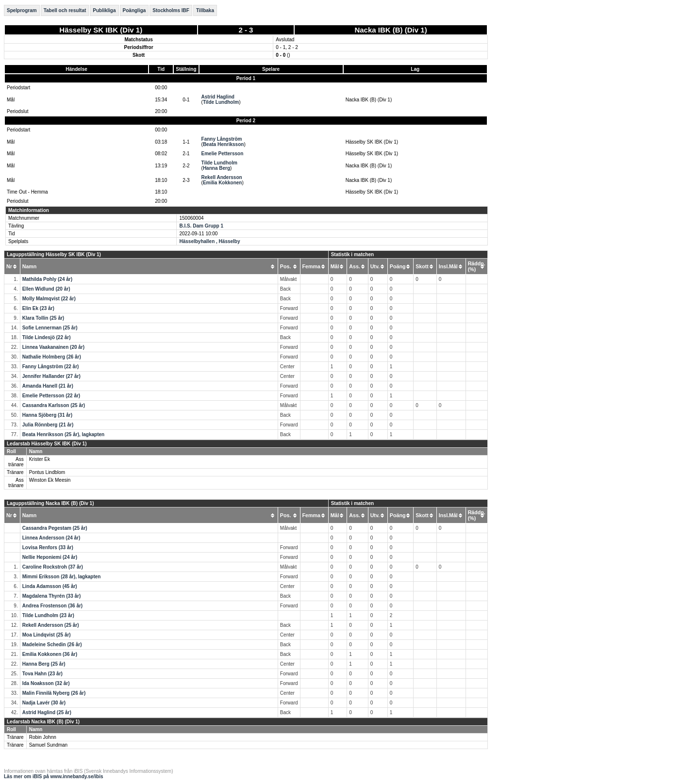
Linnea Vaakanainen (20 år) (53, 347)
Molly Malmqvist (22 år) (49, 299)
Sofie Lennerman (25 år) (50, 328)
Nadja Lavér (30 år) (44, 703)
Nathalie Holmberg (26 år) (52, 357)
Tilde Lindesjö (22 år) (47, 337)
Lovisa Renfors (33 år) (48, 547)
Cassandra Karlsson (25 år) (54, 405)
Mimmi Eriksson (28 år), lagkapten (62, 577)
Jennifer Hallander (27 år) (51, 376)
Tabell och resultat (65, 10)
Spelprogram (22, 10)
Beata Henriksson (223, 144)
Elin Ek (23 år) (38, 308)
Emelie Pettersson (223, 154)
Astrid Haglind (218, 97)
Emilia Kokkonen (223, 183)
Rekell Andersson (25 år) (51, 625)
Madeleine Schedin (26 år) (52, 645)
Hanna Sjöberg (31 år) (47, 415)
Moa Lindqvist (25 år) (47, 635)
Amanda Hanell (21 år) (48, 386)
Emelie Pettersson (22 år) (51, 396)
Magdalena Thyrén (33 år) (52, 596)
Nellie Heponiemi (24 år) (50, 557)
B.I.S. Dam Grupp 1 (201, 226)
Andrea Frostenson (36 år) (52, 606)
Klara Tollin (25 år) (43, 318)
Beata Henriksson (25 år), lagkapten (64, 434)
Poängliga (134, 10)
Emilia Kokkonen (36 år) (50, 654)
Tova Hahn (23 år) (42, 674)
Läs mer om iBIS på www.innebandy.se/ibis (54, 776)
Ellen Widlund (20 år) (46, 289)
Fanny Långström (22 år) (51, 367)
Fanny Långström (222, 139)
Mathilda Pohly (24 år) (47, 279)
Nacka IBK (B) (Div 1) (391, 30)
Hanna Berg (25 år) (44, 664)
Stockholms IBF (171, 10)
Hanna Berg (216, 168)
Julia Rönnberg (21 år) (48, 425)
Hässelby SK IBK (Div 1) (101, 30)
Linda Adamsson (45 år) (50, 586)
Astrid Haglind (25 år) (47, 712)
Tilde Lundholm (221, 102)
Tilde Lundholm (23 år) (48, 615)
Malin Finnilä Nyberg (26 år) (54, 693)
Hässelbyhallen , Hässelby (209, 241)
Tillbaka (205, 10)
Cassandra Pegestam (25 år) (55, 528)
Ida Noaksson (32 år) (46, 683)
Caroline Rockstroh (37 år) (53, 567)
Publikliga (104, 10)
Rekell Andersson (222, 177)
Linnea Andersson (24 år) (51, 538)
